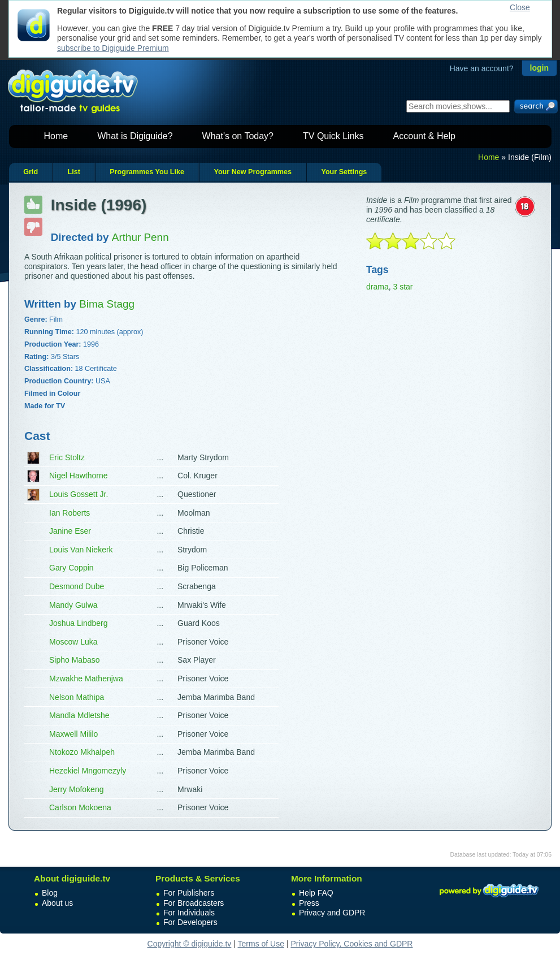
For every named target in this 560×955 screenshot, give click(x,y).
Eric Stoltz (67, 457)
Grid (31, 172)
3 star (403, 287)
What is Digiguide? (135, 136)
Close (520, 7)
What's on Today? (238, 136)
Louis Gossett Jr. (79, 494)
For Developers (190, 922)
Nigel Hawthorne (79, 476)
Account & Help (424, 136)
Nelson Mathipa (77, 697)
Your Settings (344, 172)
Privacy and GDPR (332, 913)
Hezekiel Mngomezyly (88, 771)
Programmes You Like (147, 172)
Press (309, 903)
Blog (50, 893)
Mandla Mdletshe (79, 715)
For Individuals (189, 913)
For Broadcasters (194, 903)
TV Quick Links (333, 136)
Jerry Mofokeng (76, 789)
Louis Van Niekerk (81, 550)
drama (377, 287)
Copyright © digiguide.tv (190, 944)
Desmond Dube (77, 586)
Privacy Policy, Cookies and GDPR (351, 944)
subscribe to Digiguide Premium (113, 48)
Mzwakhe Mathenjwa (86, 679)
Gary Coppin (71, 568)
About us (57, 903)
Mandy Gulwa (73, 605)
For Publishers (189, 893)
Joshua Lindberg (79, 623)
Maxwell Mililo (73, 734)
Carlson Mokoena (80, 807)
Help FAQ (316, 893)
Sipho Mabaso (75, 660)
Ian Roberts (70, 513)
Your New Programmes (253, 172)
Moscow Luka (73, 642)
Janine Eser (70, 531)
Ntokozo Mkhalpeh (82, 752)
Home (56, 136)
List (73, 172)
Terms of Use (261, 944)
